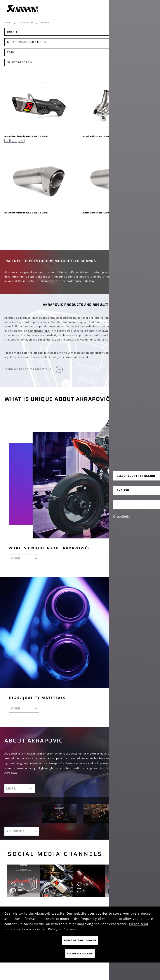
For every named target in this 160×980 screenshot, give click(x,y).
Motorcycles (26, 23)
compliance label (39, 331)
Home (8, 23)
